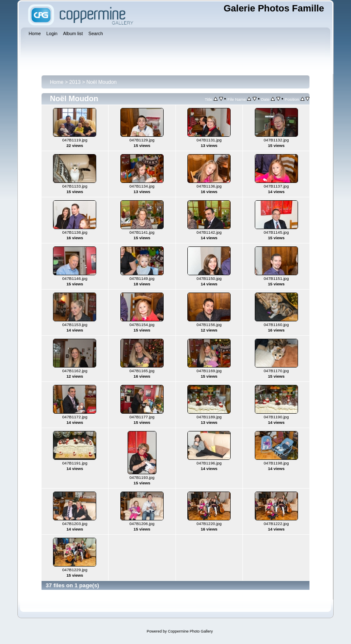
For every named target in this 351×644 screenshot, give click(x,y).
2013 (75, 82)
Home (57, 82)
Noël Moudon (102, 82)
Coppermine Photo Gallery (190, 631)
